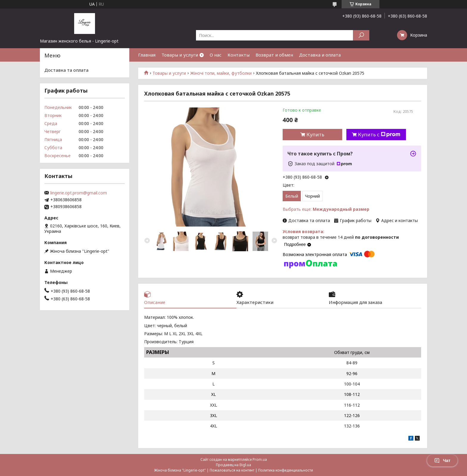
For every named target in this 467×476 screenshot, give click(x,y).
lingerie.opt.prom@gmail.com (79, 193)
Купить (315, 135)
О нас (216, 55)
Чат (442, 461)
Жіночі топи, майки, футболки (221, 73)
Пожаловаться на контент (232, 470)
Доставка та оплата (66, 70)
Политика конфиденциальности (286, 470)
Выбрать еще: (326, 209)
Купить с (379, 135)
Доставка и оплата (320, 55)
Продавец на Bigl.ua (233, 465)
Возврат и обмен (274, 55)
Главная (147, 55)
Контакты (239, 55)
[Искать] (361, 35)
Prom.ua (260, 459)
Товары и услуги (180, 55)
